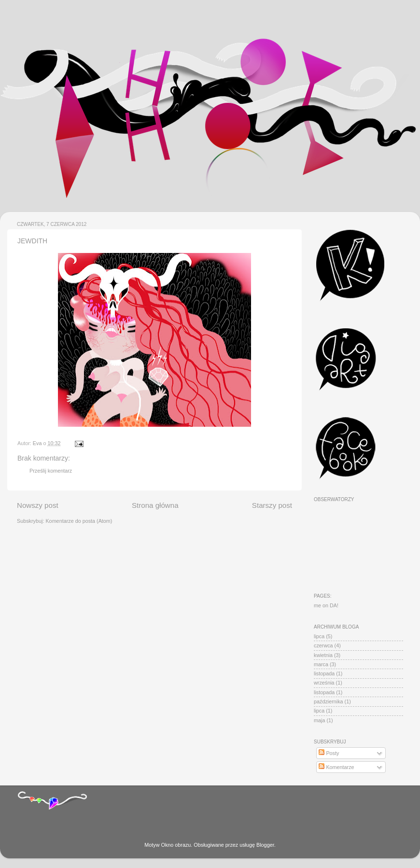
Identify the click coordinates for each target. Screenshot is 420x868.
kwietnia (323, 655)
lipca (319, 636)
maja (319, 720)
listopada (324, 673)
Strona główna (155, 505)
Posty (329, 753)
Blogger (265, 845)
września (324, 683)
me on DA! (326, 605)
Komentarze (336, 767)
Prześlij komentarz (51, 471)
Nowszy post (38, 505)
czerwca (323, 645)
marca (321, 664)
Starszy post (272, 505)
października (329, 701)
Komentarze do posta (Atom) (79, 521)
